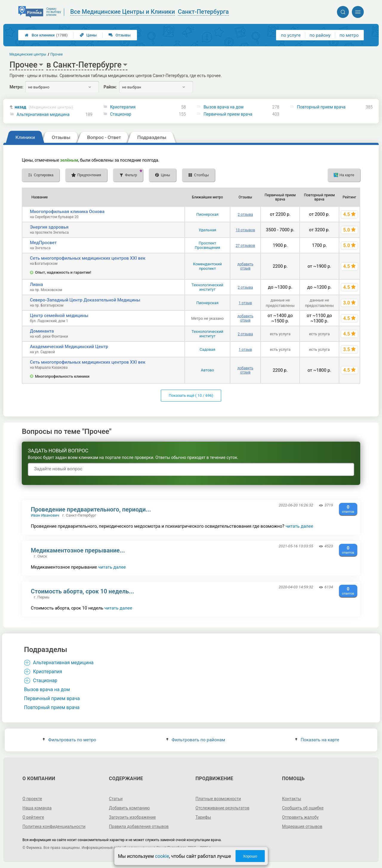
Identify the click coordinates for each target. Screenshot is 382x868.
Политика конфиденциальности (54, 826)
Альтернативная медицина (43, 114)
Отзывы (120, 35)
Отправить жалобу (300, 817)
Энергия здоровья (49, 227)
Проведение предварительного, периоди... (91, 509)
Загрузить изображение (132, 817)
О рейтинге (33, 817)
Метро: (16, 87)
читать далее (299, 526)
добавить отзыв (245, 266)
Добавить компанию (129, 808)
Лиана (36, 284)
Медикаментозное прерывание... (78, 550)
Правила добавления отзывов (139, 826)
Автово (207, 370)
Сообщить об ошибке (303, 808)
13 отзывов (245, 230)
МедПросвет (43, 243)
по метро (349, 35)
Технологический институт (207, 287)
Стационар (121, 114)
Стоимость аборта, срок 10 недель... (82, 591)
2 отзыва (245, 215)
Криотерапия (123, 107)
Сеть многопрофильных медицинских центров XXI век (88, 258)
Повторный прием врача (321, 107)
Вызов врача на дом (224, 107)
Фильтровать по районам (196, 740)
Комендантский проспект (208, 266)
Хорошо (250, 856)
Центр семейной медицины (59, 316)
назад (44, 107)
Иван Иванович (45, 515)
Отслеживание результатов (222, 808)
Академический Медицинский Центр (69, 347)
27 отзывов (245, 246)
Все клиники (46, 35)
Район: (110, 87)
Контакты (292, 799)
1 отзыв (245, 303)
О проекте (32, 799)
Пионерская (207, 214)
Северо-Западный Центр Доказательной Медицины (85, 300)
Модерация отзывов (302, 826)
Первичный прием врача (228, 114)
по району (320, 35)
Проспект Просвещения (208, 245)
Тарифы (203, 817)
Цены (88, 35)
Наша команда (37, 808)
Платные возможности (218, 799)
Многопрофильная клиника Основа (67, 212)
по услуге (291, 35)
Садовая (207, 349)
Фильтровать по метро (69, 740)
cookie (162, 856)
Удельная (208, 230)
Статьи (116, 799)
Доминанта (42, 331)
